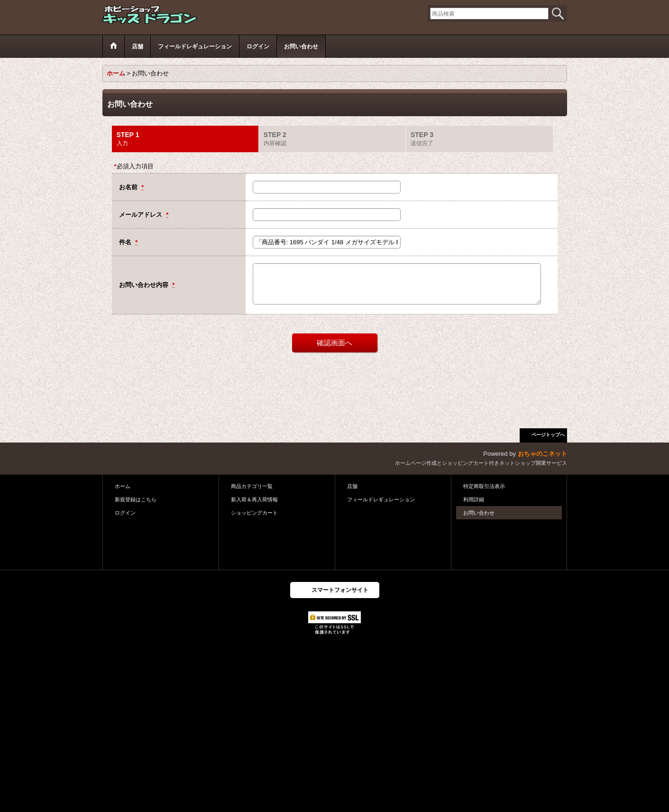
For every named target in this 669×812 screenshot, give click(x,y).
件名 (126, 242)
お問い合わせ (479, 513)
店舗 (352, 486)
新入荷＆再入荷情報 (254, 499)
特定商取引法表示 (484, 486)
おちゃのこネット (542, 454)
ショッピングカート (254, 513)
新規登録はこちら (136, 499)
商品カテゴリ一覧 (252, 486)
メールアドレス (142, 215)
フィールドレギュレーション (381, 499)
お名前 (129, 187)
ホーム (123, 486)
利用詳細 (474, 499)
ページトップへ (548, 435)
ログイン (125, 513)
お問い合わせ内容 (145, 285)
